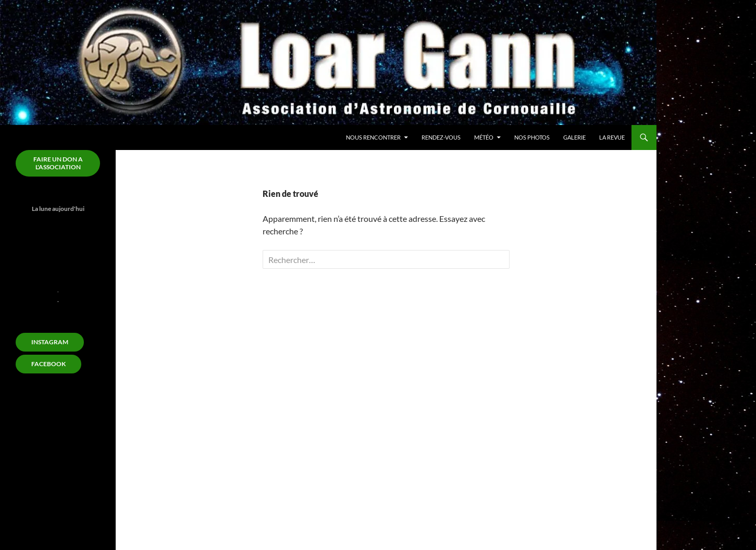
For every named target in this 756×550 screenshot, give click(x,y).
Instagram (50, 342)
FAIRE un (58, 163)
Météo (484, 137)
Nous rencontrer (373, 137)
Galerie (574, 137)
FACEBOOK (48, 364)
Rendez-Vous (441, 137)
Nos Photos (532, 137)
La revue (612, 137)
